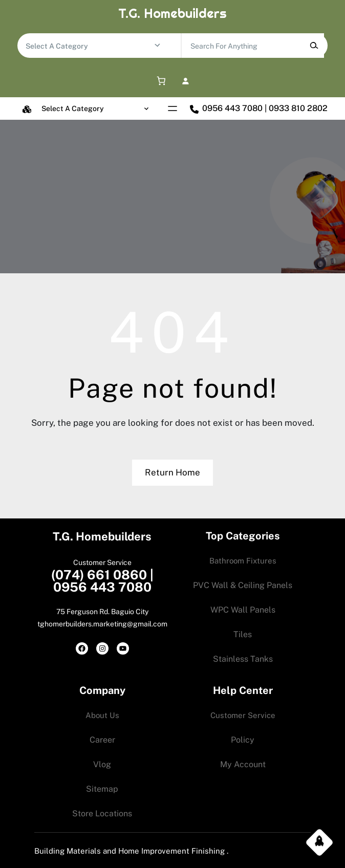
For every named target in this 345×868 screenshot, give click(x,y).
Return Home (172, 472)
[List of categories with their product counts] (90, 46)
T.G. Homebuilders (172, 13)
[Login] (186, 81)
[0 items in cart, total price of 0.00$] (159, 81)
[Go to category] (157, 46)
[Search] (314, 46)
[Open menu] (172, 108)
